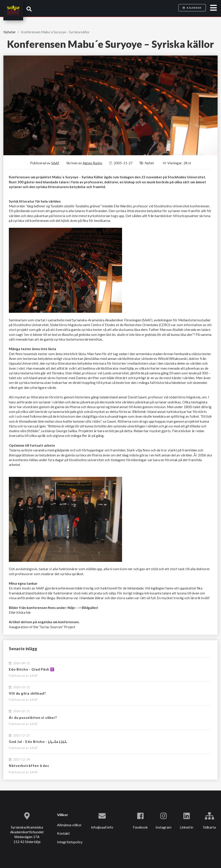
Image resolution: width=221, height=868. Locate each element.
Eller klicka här (20, 612)
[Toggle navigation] (213, 8)
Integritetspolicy (70, 842)
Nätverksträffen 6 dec (29, 766)
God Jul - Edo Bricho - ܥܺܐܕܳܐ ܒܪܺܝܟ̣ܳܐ (38, 742)
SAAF (34, 676)
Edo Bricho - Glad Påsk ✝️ (32, 669)
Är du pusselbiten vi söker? (33, 718)
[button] (29, 9)
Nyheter (10, 32)
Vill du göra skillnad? (27, 693)
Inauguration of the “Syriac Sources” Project (42, 627)
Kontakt (63, 833)
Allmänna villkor (69, 825)
